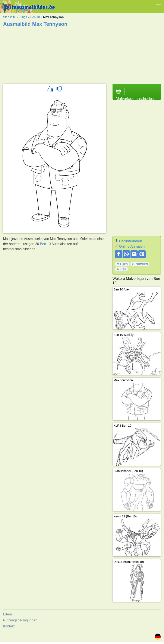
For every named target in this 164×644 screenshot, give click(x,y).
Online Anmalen (132, 246)
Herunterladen (130, 241)
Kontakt (9, 626)
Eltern (7, 614)
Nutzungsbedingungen (20, 620)
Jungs (23, 17)
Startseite (9, 17)
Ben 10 (35, 17)
